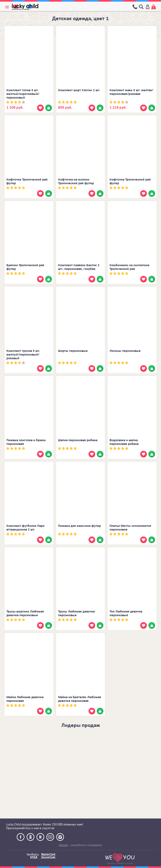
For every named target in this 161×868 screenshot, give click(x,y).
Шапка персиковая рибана (78, 440)
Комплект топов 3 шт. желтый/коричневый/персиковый (23, 94)
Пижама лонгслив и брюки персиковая (26, 442)
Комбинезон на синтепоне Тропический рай (129, 267)
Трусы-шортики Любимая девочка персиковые (25, 613)
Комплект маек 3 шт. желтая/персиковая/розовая (131, 92)
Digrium (63, 845)
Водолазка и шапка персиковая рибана (124, 442)
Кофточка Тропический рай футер (27, 181)
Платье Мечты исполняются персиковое (130, 528)
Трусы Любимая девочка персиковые (76, 613)
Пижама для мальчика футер (79, 526)
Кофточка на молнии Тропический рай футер (76, 181)
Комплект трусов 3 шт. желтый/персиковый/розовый (23, 355)
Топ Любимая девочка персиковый (126, 613)
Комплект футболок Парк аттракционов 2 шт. (25, 528)
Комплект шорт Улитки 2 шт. (79, 90)
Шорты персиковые (73, 351)
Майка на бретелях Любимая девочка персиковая (80, 699)
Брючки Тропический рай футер (25, 267)
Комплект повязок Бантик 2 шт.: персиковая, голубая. (79, 267)
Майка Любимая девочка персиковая (25, 699)
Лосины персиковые (125, 351)
